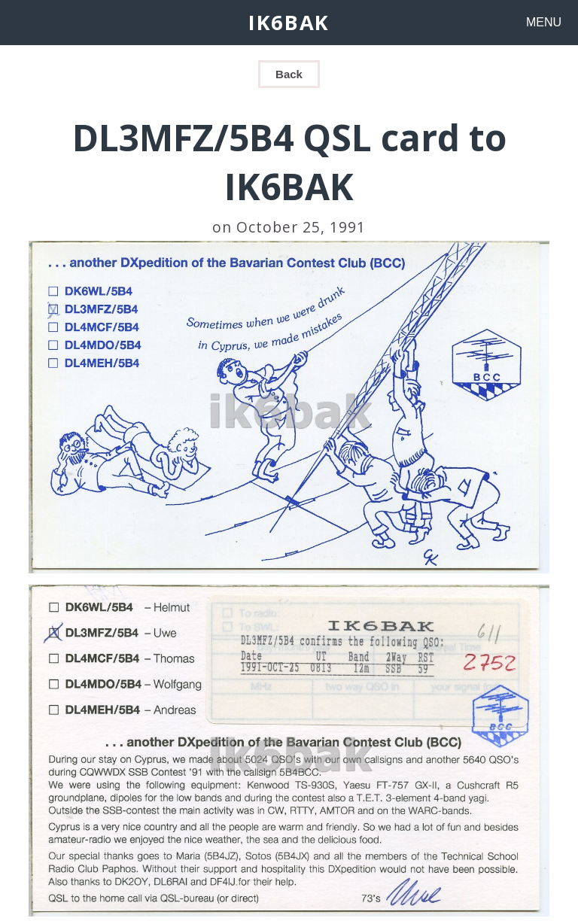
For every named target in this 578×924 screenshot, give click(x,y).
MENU (544, 22)
